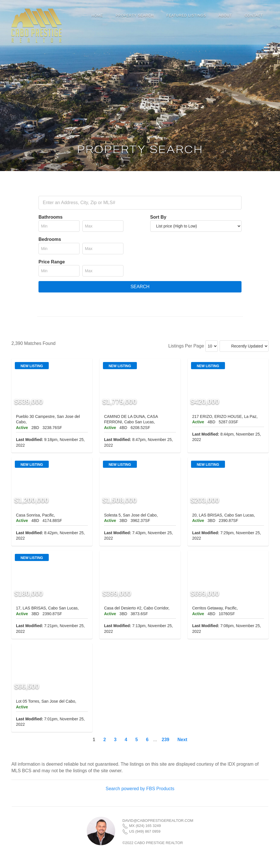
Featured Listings (186, 15)
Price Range (52, 262)
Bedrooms (50, 239)
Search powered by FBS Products (140, 789)
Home (97, 15)
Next (182, 740)
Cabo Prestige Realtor (36, 26)
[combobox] (140, 203)
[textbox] (140, 203)
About (225, 15)
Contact (254, 15)
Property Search (135, 15)
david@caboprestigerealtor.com (158, 821)
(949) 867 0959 (148, 831)
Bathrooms (50, 217)
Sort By (158, 217)
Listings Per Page (186, 346)
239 (166, 740)
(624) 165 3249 (148, 826)
